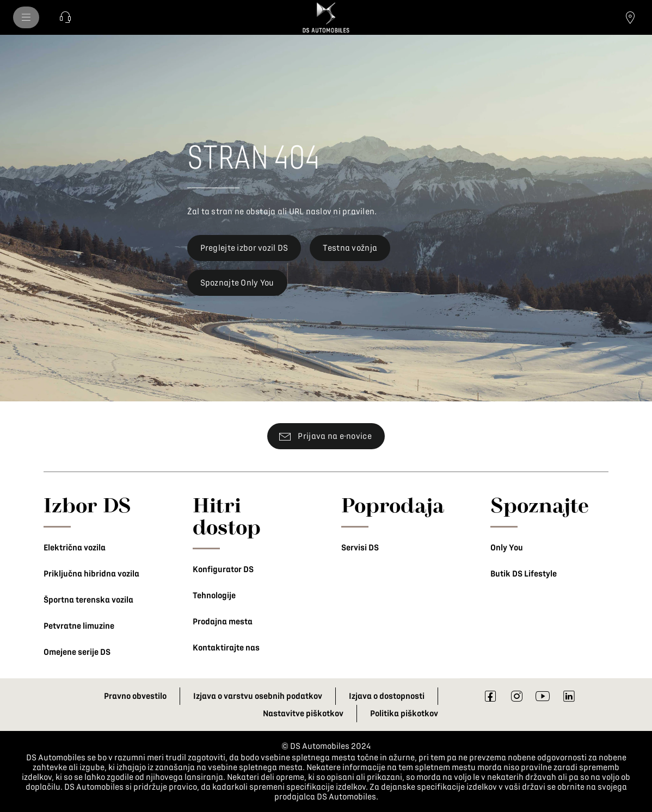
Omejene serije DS (77, 652)
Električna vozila (75, 548)
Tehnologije (214, 596)
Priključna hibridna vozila (91, 574)
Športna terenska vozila (88, 600)
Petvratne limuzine (79, 626)
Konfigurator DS (223, 569)
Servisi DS (360, 548)
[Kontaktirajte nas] (65, 17)
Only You (507, 548)
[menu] (26, 17)
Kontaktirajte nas (226, 648)
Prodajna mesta (223, 622)
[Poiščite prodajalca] (630, 17)
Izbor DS (87, 505)
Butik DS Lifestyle (524, 574)
